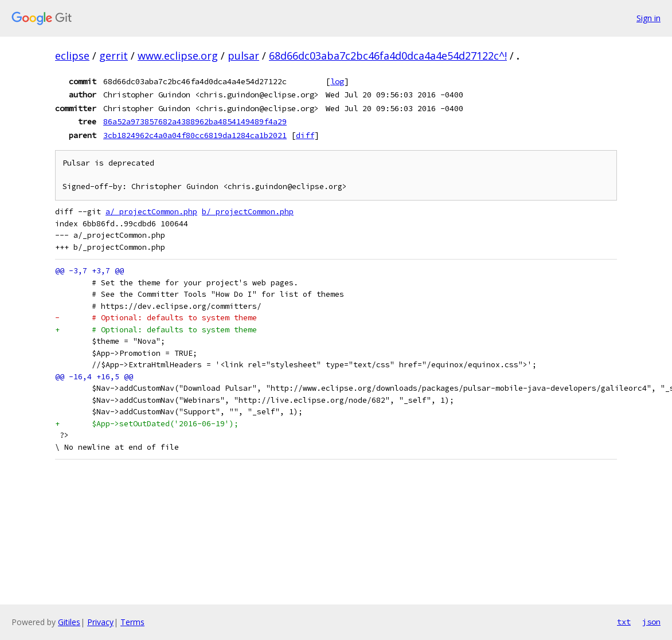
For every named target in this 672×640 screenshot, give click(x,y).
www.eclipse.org (178, 56)
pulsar (243, 56)
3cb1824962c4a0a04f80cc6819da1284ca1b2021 (195, 135)
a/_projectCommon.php (151, 212)
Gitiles (69, 622)
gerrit (114, 56)
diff (305, 135)
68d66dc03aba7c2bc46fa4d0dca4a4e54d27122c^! (388, 56)
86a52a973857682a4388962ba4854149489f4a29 (195, 121)
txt (624, 622)
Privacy (100, 622)
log (337, 81)
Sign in (648, 18)
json (651, 622)
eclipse (72, 56)
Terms (132, 622)
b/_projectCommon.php (248, 212)
